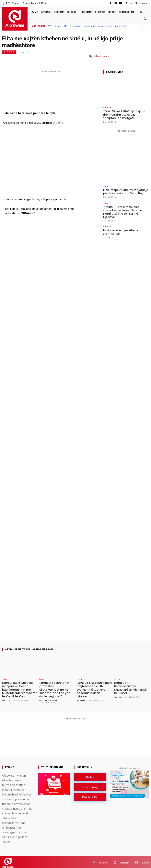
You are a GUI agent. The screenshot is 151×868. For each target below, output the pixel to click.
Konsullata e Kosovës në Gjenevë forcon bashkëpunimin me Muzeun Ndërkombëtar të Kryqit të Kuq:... (19, 689)
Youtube (145, 861)
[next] (147, 26)
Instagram (124, 861)
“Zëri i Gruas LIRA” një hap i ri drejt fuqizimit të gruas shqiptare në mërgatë (87, 26)
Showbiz (9, 52)
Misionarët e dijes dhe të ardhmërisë (123, 222)
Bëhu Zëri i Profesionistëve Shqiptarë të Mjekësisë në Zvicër (131, 686)
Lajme (43, 679)
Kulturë (107, 107)
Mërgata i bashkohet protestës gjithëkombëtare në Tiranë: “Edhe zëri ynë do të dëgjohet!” (56, 689)
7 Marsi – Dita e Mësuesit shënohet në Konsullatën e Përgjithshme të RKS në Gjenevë (124, 207)
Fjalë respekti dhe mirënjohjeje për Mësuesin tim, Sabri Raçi (122, 190)
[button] (145, 19)
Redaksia (6, 699)
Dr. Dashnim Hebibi (49, 699)
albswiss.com (101, 56)
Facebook (103, 861)
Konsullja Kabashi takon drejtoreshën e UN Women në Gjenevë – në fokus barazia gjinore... (93, 687)
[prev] (140, 26)
